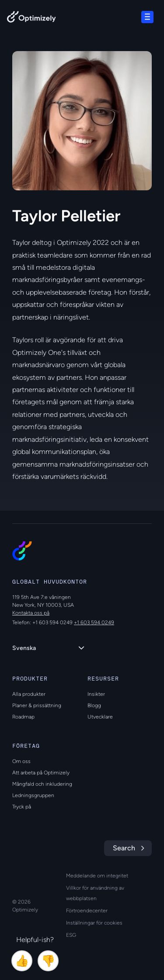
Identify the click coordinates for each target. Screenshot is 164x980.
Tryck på (22, 807)
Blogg (94, 705)
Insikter (96, 694)
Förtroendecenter (87, 911)
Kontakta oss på (31, 613)
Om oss (21, 761)
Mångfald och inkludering (42, 784)
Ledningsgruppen (33, 795)
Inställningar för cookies (94, 923)
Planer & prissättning (37, 705)
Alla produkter (29, 694)
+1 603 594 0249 (94, 622)
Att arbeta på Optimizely (41, 773)
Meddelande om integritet (97, 876)
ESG (71, 935)
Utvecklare (100, 717)
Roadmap (23, 717)
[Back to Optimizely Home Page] (31, 19)
